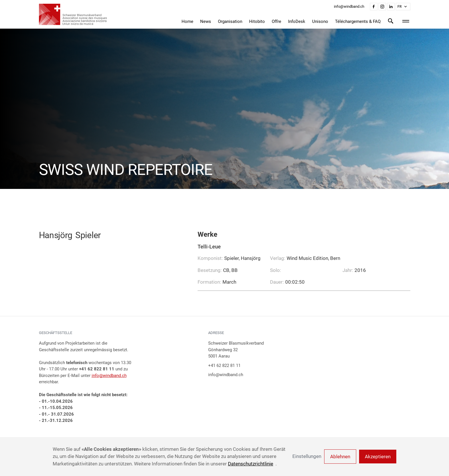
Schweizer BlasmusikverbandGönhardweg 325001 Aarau (236, 350)
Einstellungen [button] (307, 456)
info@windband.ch (109, 376)
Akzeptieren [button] (378, 457)
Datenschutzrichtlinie (251, 464)
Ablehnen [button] (340, 457)
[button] (403, 7)
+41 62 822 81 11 (224, 366)
